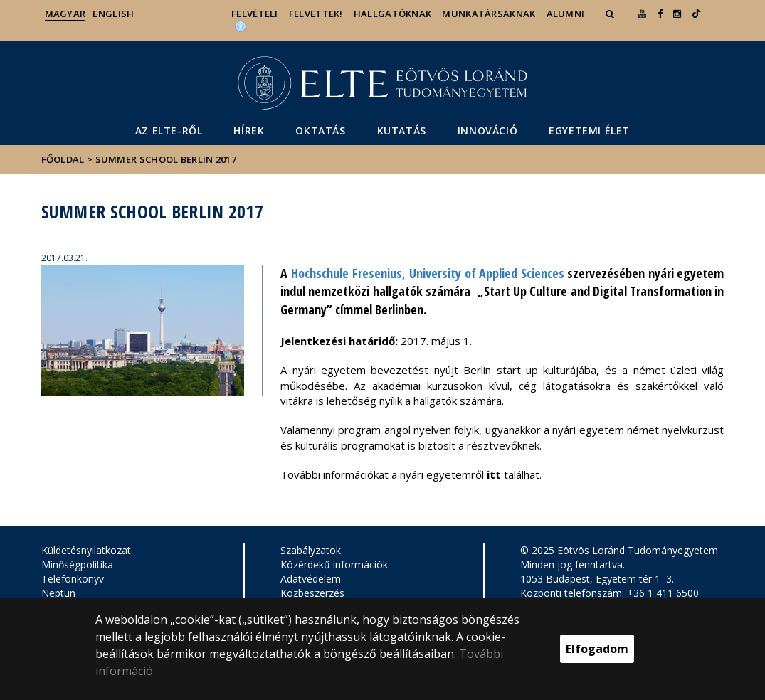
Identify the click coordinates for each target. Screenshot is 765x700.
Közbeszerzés (312, 593)
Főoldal (64, 159)
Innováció (487, 131)
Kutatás (402, 131)
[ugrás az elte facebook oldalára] (660, 14)
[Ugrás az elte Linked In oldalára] (696, 14)
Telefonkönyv (73, 579)
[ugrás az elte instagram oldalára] (677, 14)
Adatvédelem (311, 579)
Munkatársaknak (489, 14)
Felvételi (255, 14)
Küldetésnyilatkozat (86, 550)
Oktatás (320, 131)
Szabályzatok (311, 550)
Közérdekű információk (334, 564)
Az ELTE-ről (169, 131)
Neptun (58, 593)
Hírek (249, 131)
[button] (611, 14)
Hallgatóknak (393, 14)
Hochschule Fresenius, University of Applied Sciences (428, 273)
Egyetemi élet (589, 131)
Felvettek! (316, 14)
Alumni (566, 14)
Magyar (65, 14)
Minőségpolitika (77, 564)
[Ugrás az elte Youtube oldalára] (642, 14)
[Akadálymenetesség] (241, 26)
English (113, 14)
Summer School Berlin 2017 (166, 159)
